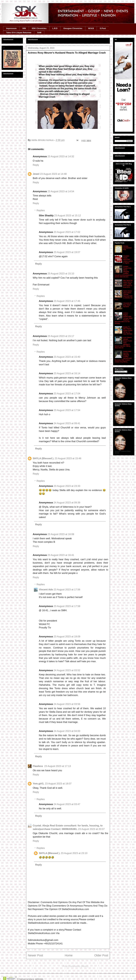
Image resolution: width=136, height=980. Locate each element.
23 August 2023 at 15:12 (67, 215)
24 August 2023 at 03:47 (67, 804)
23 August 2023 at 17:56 (67, 589)
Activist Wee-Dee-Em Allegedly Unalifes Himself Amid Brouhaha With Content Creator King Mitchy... (123, 357)
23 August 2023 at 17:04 (67, 393)
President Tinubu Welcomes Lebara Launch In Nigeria (128, 259)
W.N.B (91, 28)
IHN (24, 28)
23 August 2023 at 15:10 (61, 274)
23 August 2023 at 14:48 (53, 174)
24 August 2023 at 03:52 (67, 670)
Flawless (38, 766)
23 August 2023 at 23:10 (74, 853)
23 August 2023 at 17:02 (67, 232)
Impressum (11, 28)
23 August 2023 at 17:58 (67, 606)
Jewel (36, 174)
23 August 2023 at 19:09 (67, 636)
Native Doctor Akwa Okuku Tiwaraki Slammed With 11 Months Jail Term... (124, 295)
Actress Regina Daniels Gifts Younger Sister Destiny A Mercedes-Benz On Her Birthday (124, 318)
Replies (41, 210)
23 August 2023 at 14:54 (61, 191)
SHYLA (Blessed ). (43, 458)
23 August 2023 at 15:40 (67, 357)
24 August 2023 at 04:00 (67, 731)
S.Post (103, 28)
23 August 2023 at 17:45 (67, 301)
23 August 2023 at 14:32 (61, 156)
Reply (36, 165)
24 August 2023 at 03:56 (67, 704)
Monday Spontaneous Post (127, 248)
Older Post (101, 955)
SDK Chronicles (39, 28)
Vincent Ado (46, 589)
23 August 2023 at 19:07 (67, 252)
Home (69, 955)
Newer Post (35, 955)
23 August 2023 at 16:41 (61, 555)
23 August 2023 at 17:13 (58, 766)
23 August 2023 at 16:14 (67, 373)
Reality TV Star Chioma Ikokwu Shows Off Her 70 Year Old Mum (128, 330)
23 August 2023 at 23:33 (67, 486)
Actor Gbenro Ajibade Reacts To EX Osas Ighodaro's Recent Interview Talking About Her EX (123, 343)
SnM (39, 33)
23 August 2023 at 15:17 (61, 336)
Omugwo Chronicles (73, 28)
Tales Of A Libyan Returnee (19, 33)
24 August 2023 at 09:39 (67, 503)
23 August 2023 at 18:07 (58, 784)
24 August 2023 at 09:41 (67, 423)
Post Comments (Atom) (76, 966)
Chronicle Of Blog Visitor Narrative (127, 305)
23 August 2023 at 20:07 (91, 829)
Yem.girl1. (38, 784)
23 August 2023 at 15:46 (68, 458)
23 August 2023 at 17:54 (67, 410)
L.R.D (55, 28)
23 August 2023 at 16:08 (61, 534)
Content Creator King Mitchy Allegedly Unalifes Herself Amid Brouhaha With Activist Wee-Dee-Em (124, 272)
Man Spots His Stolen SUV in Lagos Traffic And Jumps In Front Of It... (128, 284)
